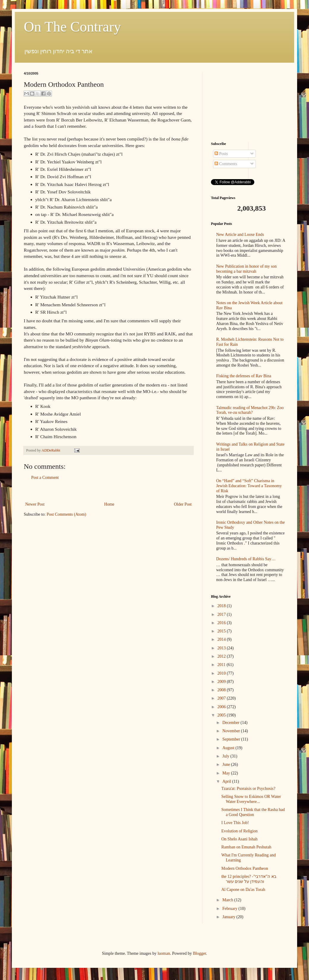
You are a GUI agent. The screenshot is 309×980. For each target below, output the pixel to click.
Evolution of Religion (239, 831)
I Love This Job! (235, 823)
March (228, 900)
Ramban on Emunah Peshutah (246, 847)
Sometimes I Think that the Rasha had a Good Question (253, 812)
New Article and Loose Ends (240, 235)
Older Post (183, 504)
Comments (226, 164)
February (230, 909)
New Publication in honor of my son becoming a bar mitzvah (247, 269)
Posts (221, 154)
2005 (222, 715)
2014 (222, 639)
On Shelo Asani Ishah (239, 839)
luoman (164, 953)
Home (109, 504)
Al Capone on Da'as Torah (243, 890)
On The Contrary (72, 27)
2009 (222, 682)
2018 (222, 606)
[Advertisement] (108, 491)
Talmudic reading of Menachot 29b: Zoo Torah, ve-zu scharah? (250, 410)
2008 (222, 690)
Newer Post (35, 504)
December (231, 723)
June (227, 764)
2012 (222, 656)
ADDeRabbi (51, 450)
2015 (222, 631)
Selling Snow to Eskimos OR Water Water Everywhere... (251, 799)
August (229, 748)
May (227, 773)
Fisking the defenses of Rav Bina (244, 376)
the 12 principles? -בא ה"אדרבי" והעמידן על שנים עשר (249, 879)
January (229, 917)
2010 (222, 673)
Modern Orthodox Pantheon (245, 868)
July (226, 756)
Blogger (199, 953)
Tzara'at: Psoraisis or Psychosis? (248, 789)
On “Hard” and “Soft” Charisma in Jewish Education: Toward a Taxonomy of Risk (249, 486)
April (227, 781)
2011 (222, 665)
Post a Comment (45, 478)
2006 (222, 707)
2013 (222, 648)
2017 (222, 614)
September (232, 739)
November (232, 731)
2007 (222, 698)
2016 (222, 623)
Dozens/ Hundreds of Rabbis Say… (246, 559)
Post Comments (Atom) (66, 514)
